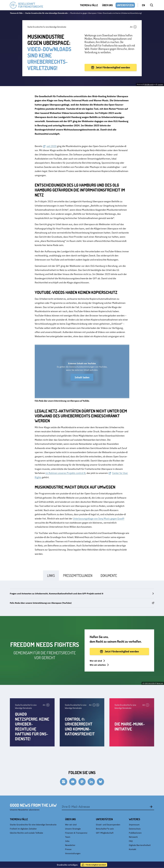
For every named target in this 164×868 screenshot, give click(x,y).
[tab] (51, 575)
